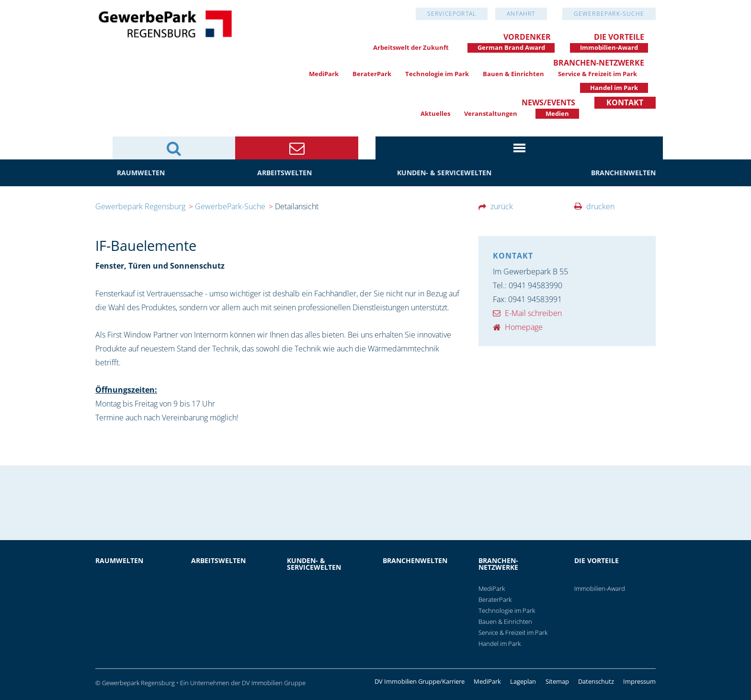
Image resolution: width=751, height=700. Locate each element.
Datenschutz (596, 682)
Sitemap (557, 682)
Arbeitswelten (284, 173)
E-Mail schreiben (533, 313)
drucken (600, 206)
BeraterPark (372, 74)
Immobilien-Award (609, 47)
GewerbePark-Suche (609, 14)
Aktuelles (435, 113)
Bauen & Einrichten (513, 74)
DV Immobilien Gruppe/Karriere (420, 682)
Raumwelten (141, 173)
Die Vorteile (619, 37)
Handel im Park (614, 88)
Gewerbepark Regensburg (140, 206)
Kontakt (625, 102)
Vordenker (527, 37)
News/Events (548, 102)
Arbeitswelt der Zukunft (411, 47)
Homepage (524, 327)
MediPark (324, 74)
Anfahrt (521, 14)
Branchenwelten (623, 173)
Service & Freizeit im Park (597, 74)
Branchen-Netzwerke (599, 63)
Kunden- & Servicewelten (444, 173)
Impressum (639, 682)
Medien (557, 113)
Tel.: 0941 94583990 (528, 285)
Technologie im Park (437, 74)
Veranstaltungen (491, 113)
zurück (502, 206)
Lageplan (523, 682)
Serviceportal (452, 14)
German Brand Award (511, 47)
